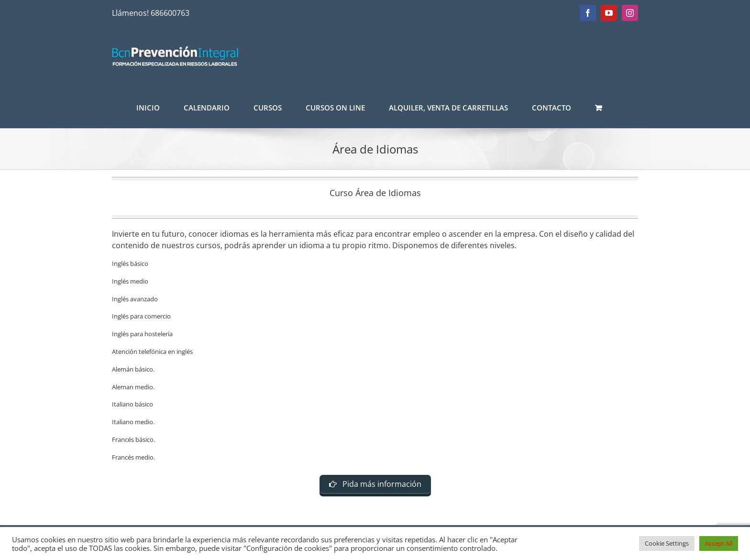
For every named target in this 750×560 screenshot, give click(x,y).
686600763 (170, 13)
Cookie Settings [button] (667, 543)
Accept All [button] (719, 543)
